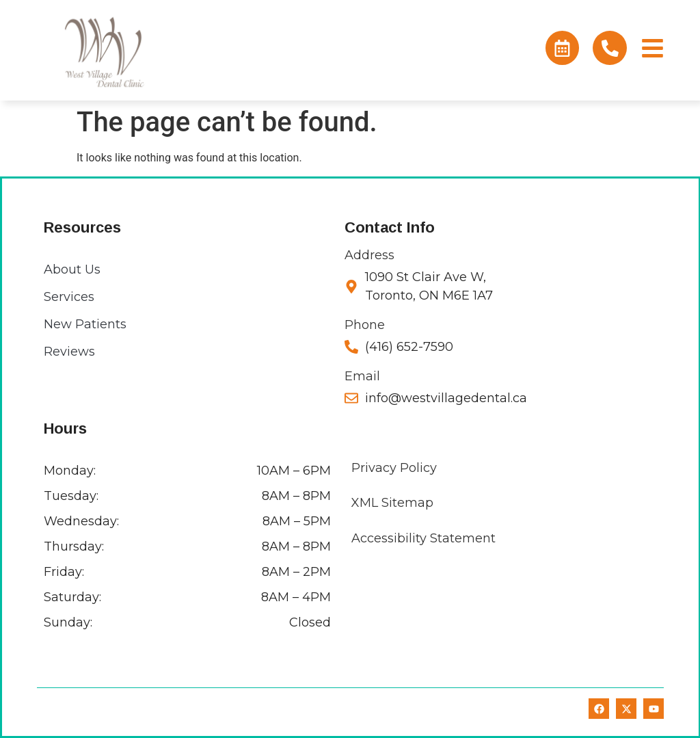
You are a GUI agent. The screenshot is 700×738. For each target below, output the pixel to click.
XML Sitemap (392, 503)
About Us (72, 269)
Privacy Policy (394, 468)
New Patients (85, 324)
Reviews (69, 352)
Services (69, 297)
